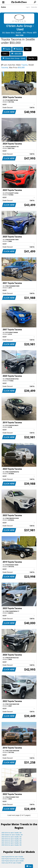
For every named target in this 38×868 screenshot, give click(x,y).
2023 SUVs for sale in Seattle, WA (12, 839)
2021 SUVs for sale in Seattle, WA (12, 843)
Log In (28, 7)
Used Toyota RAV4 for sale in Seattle (12, 857)
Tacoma (18, 49)
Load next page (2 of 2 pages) (19, 815)
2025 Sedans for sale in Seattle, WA (12, 835)
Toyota (7, 49)
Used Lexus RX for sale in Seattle (11, 863)
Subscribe (34, 7)
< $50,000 (16, 54)
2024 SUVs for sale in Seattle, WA (12, 837)
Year (28, 49)
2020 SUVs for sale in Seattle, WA (12, 845)
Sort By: (32, 58)
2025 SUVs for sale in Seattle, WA (12, 833)
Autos (3, 7)
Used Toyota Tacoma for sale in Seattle (13, 859)
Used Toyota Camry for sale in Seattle (13, 861)
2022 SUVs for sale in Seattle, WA (12, 841)
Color (5, 54)
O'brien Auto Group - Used (14, 58)
